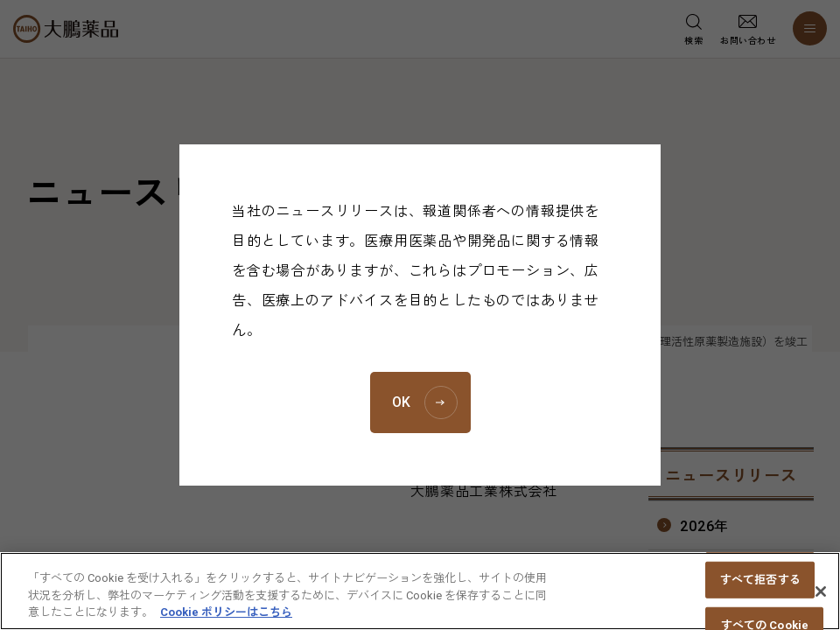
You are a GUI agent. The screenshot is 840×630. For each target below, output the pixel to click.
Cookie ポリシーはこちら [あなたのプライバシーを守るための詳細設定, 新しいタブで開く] (226, 621)
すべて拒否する (760, 588)
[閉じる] (821, 599)
